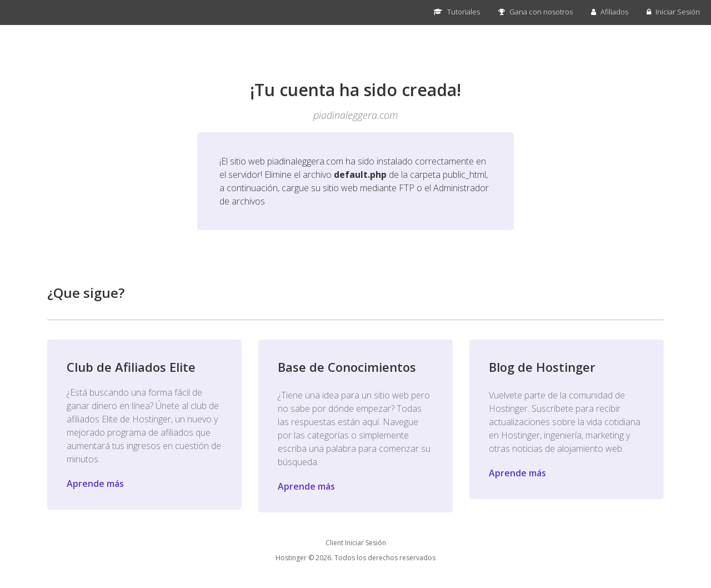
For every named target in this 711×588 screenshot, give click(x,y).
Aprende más (95, 484)
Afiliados (610, 12)
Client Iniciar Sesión (356, 543)
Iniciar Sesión (673, 12)
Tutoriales (457, 12)
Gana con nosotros (535, 12)
